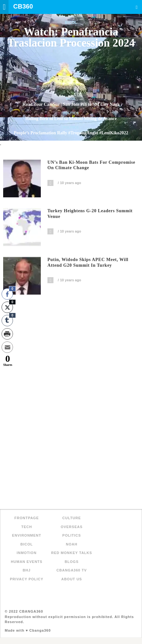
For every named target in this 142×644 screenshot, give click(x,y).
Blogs (71, 562)
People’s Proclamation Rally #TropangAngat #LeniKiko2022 (71, 133)
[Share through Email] (7, 347)
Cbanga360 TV (72, 570)
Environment (27, 535)
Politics (71, 113)
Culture (72, 518)
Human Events (27, 562)
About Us (72, 579)
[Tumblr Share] (7, 321)
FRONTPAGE (27, 518)
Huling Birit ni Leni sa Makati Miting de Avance (71, 119)
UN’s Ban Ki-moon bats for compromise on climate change (91, 165)
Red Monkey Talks (72, 553)
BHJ (27, 570)
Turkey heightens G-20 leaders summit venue (90, 214)
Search (137, 7)
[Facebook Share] (7, 294)
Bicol (71, 22)
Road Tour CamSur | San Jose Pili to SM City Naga (71, 104)
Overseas (72, 527)
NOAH (71, 544)
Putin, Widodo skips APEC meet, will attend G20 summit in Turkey (88, 262)
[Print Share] (7, 334)
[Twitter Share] (7, 307)
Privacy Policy (27, 579)
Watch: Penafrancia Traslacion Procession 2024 (71, 37)
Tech (27, 527)
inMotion (27, 553)
